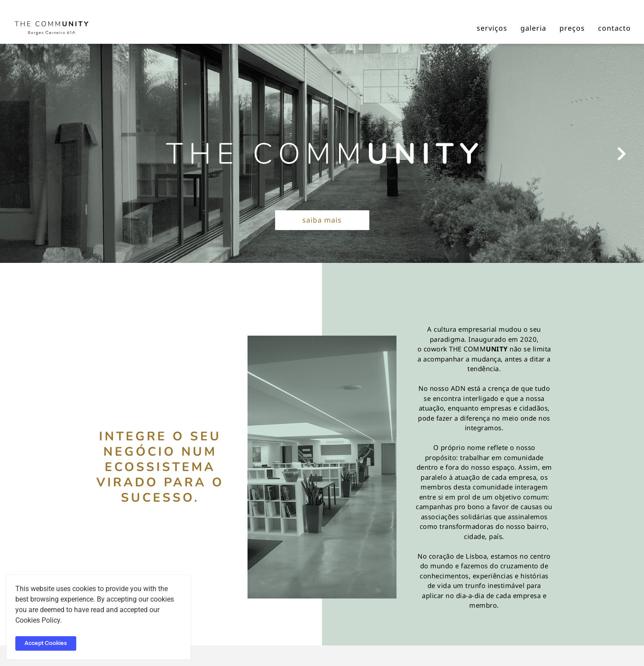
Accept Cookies (46, 643)
